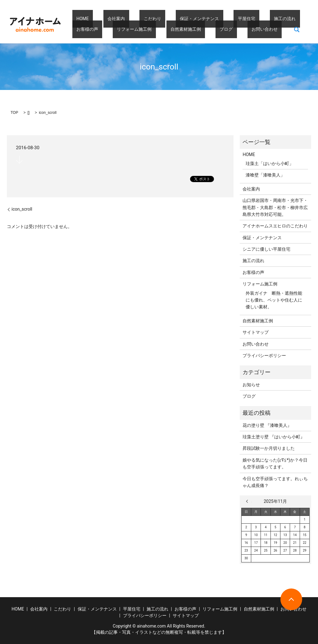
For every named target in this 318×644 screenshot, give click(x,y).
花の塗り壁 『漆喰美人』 (267, 425)
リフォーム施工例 (90, 29)
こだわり (132, 19)
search (223, 29)
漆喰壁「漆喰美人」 (265, 175)
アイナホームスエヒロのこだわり (275, 226)
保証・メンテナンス (170, 19)
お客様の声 (271, 19)
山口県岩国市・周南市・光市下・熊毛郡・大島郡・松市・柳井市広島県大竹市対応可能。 (275, 207)
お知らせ (251, 385)
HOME (79, 19)
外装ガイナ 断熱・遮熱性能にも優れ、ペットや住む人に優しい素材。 (274, 300)
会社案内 (104, 19)
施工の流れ (239, 19)
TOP (14, 113)
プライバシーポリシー (264, 356)
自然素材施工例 (133, 29)
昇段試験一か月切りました (269, 448)
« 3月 (249, 501)
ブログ (165, 29)
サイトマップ (256, 332)
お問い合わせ (195, 29)
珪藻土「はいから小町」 (270, 163)
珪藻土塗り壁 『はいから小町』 (273, 437)
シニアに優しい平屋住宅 (266, 249)
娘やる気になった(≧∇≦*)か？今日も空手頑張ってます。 (275, 463)
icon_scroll (22, 209)
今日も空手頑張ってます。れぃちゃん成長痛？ (275, 482)
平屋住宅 (209, 19)
